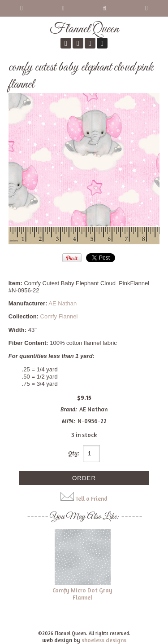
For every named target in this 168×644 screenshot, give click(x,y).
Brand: (69, 409)
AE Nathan (62, 303)
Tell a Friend (91, 498)
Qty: (74, 453)
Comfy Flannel (59, 316)
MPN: (69, 421)
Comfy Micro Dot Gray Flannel (82, 594)
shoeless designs (104, 640)
